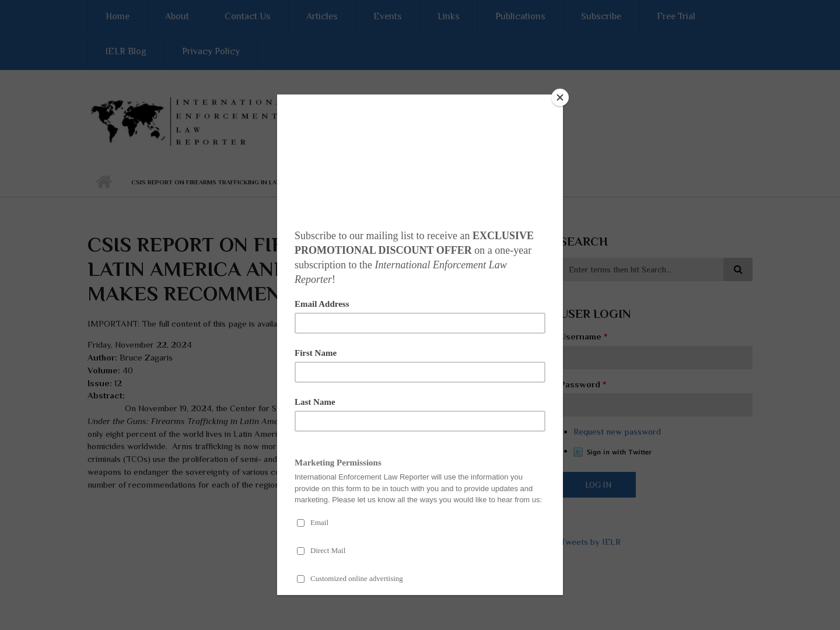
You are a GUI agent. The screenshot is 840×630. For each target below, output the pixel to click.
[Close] (560, 97)
